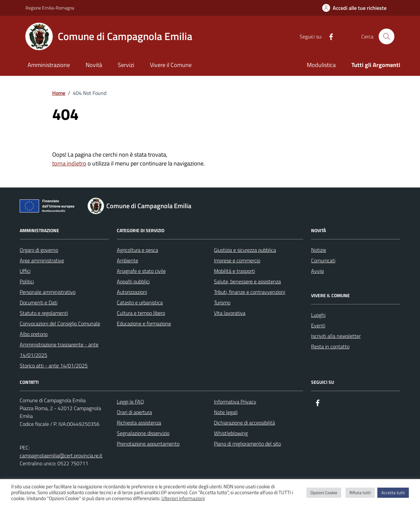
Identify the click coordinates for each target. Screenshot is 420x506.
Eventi (318, 325)
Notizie (319, 250)
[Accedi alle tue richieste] (354, 8)
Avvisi (317, 271)
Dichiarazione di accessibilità (244, 423)
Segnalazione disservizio (143, 433)
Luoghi (318, 315)
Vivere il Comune (171, 65)
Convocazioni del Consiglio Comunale (60, 323)
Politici (27, 281)
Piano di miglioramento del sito (247, 444)
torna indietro (69, 163)
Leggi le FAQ (130, 402)
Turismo (222, 302)
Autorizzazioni (132, 292)
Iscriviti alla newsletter (336, 336)
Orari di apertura (134, 412)
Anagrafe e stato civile (141, 271)
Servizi (126, 65)
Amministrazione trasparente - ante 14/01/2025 (59, 350)
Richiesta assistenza (139, 423)
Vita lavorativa (230, 313)
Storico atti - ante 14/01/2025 (54, 365)
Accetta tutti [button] (393, 493)
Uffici (25, 271)
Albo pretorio (34, 334)
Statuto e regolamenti (44, 313)
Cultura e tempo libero (141, 313)
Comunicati (323, 260)
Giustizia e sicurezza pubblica (245, 250)
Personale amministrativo (48, 292)
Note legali (226, 412)
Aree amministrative (42, 260)
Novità (94, 65)
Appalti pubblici (133, 281)
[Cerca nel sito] (387, 36)
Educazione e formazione (144, 323)
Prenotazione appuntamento (148, 444)
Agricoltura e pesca (137, 250)
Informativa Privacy (235, 402)
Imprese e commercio (237, 260)
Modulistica (321, 65)
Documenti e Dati (39, 302)
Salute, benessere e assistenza (247, 281)
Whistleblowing (231, 433)
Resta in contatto (330, 346)
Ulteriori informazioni (183, 498)
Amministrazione (49, 65)
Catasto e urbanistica (140, 302)
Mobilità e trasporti (234, 271)
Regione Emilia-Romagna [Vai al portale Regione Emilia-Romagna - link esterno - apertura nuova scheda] (50, 8)
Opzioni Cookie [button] (324, 493)
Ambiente (127, 260)
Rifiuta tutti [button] (360, 493)
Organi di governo (39, 250)
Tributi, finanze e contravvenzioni (250, 292)
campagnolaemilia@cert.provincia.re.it (61, 455)
